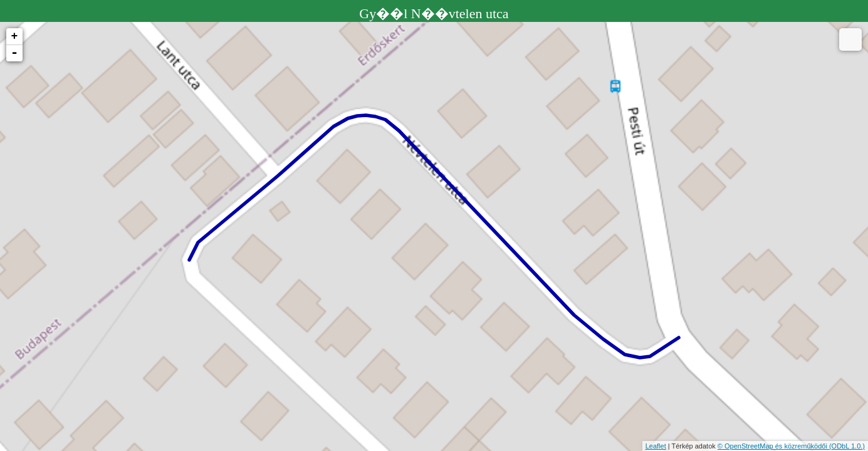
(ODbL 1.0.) (847, 446)
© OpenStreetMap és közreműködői (773, 446)
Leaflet (656, 446)
